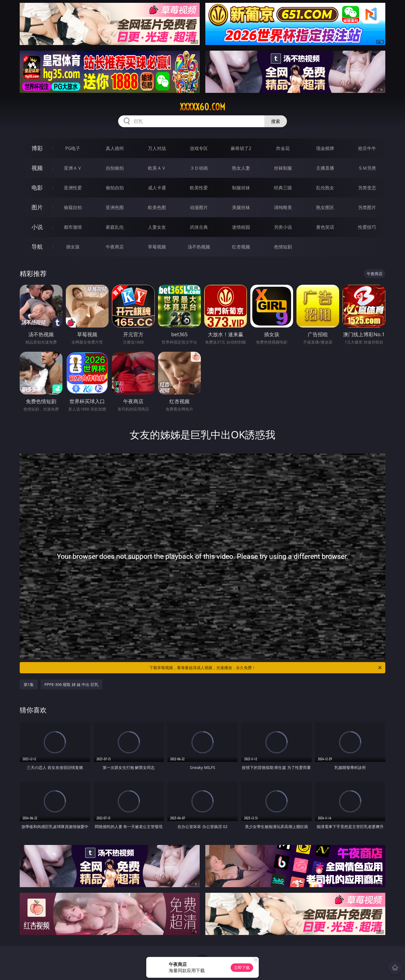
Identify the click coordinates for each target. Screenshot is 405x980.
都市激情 (73, 227)
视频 (37, 168)
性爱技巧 (367, 227)
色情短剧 (283, 247)
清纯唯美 (283, 207)
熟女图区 (325, 207)
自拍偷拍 (115, 168)
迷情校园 (241, 227)
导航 (37, 247)
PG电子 (73, 148)
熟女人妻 (241, 168)
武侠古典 (199, 227)
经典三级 (283, 188)
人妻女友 (157, 227)
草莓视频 (157, 247)
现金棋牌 (325, 148)
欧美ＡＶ (157, 168)
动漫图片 (199, 207)
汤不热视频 (199, 247)
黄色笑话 (325, 227)
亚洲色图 (115, 207)
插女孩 (73, 247)
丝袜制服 (283, 168)
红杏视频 (241, 247)
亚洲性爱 (73, 188)
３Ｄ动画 (199, 168)
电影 (37, 188)
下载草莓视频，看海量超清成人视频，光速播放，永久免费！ (266, 668)
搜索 (276, 121)
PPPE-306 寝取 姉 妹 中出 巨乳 (71, 684)
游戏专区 (199, 148)
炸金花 (283, 148)
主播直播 (325, 168)
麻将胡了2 (241, 148)
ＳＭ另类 (367, 168)
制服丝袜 (241, 188)
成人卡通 (157, 188)
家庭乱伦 (115, 227)
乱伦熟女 (325, 188)
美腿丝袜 (241, 207)
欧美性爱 (199, 188)
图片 (37, 207)
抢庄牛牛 (367, 148)
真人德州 (115, 148)
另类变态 (367, 188)
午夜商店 (115, 247)
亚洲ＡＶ (73, 168)
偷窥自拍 (73, 207)
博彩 (37, 148)
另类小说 (283, 227)
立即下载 (242, 967)
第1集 (29, 684)
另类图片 (367, 207)
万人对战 (157, 148)
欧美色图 (157, 207)
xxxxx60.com (202, 107)
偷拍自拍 (115, 188)
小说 (37, 227)
